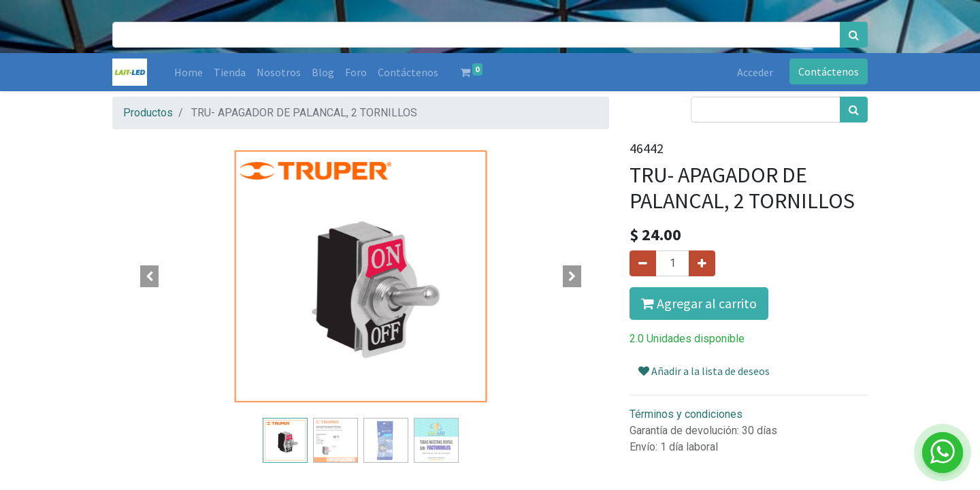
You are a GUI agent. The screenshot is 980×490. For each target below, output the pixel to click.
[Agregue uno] (702, 263)
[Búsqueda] (854, 35)
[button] (150, 276)
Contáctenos (829, 71)
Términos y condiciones (686, 414)
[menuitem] (189, 72)
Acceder (755, 72)
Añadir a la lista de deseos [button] (704, 371)
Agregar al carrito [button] (699, 303)
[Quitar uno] (643, 263)
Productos (148, 113)
